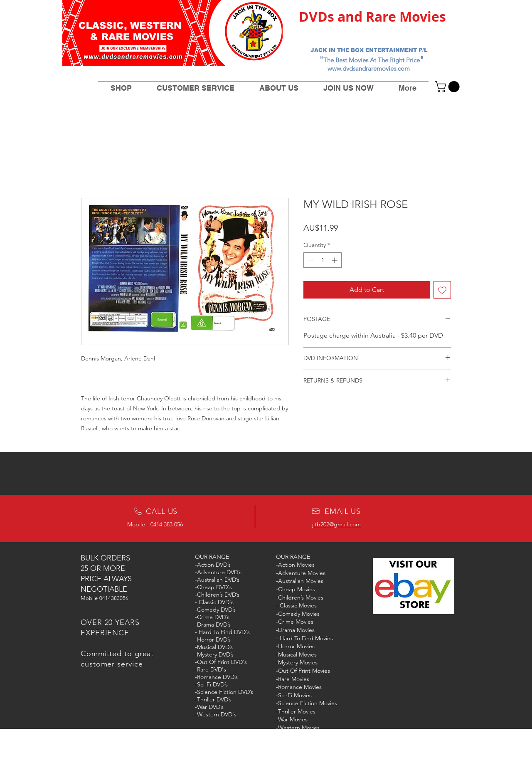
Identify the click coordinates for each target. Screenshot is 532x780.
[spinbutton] (323, 260)
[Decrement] (310, 260)
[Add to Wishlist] (442, 290)
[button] (448, 87)
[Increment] (335, 260)
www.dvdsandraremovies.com (369, 68)
